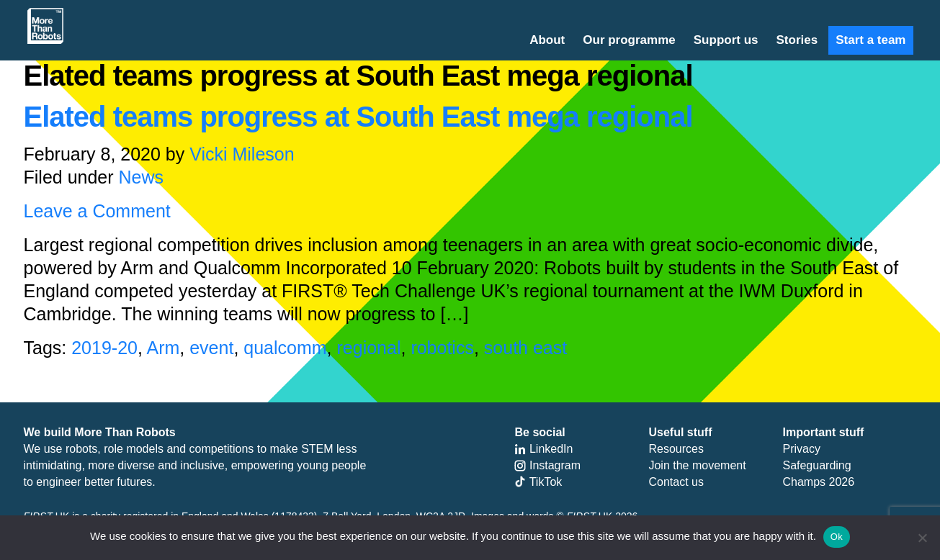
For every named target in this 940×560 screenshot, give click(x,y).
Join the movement (697, 465)
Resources (676, 449)
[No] (922, 538)
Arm (163, 348)
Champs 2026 (818, 482)
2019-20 (104, 348)
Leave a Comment (97, 211)
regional (369, 348)
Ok (837, 537)
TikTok (538, 482)
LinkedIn (543, 449)
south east (525, 348)
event (211, 348)
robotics (442, 348)
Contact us (676, 482)
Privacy (801, 449)
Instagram (547, 465)
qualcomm (285, 348)
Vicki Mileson (242, 154)
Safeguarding (816, 465)
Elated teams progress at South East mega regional (358, 117)
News (142, 177)
